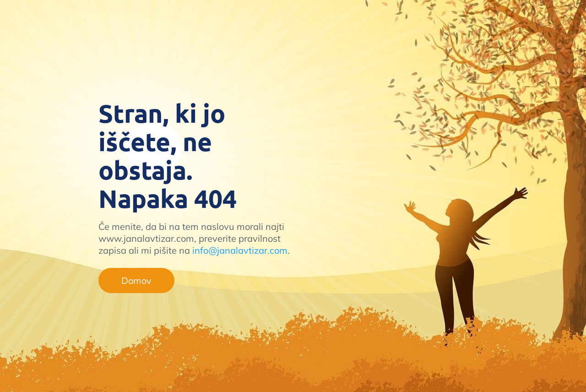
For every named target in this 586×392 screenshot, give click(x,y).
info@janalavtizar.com (240, 250)
